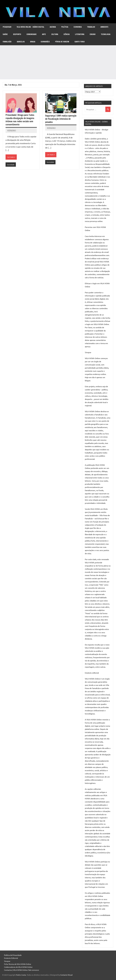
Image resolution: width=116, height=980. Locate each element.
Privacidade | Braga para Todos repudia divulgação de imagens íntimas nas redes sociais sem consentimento (20, 120)
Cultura (55, 34)
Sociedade (11, 165)
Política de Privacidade (13, 955)
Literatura (80, 34)
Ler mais (11, 157)
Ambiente (104, 27)
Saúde (5, 34)
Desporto (17, 34)
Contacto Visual (66, 975)
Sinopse (7, 961)
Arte (44, 34)
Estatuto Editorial (11, 958)
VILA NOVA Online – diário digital (31, 27)
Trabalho (91, 27)
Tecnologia (106, 34)
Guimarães (45, 42)
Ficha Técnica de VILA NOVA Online (18, 964)
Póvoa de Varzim (62, 42)
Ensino (93, 34)
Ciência (67, 34)
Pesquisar (7, 27)
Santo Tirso (80, 42)
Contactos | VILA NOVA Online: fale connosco (22, 970)
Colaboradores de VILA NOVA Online (18, 967)
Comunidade (32, 34)
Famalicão (7, 42)
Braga (33, 42)
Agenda (53, 27)
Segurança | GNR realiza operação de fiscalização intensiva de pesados (61, 119)
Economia (78, 27)
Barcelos (21, 42)
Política (65, 27)
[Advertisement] (58, 62)
